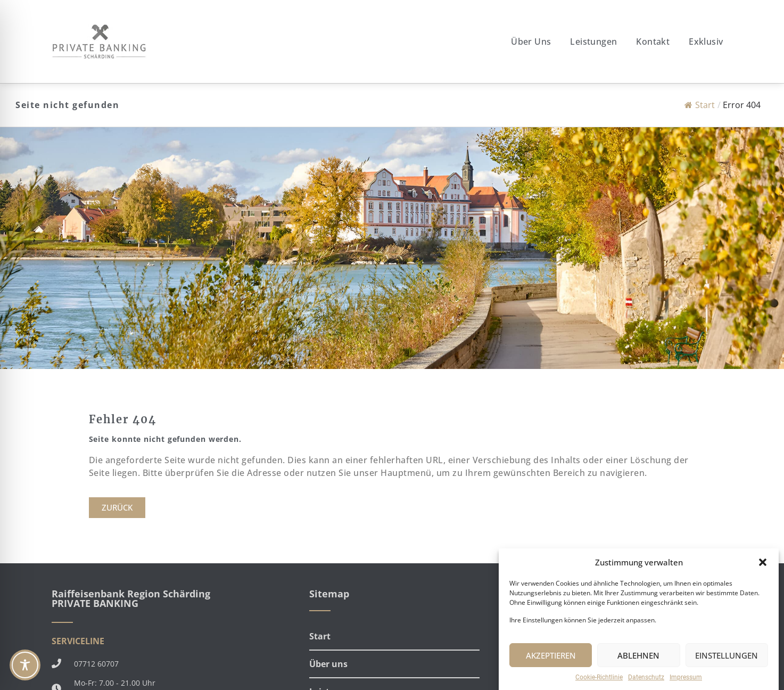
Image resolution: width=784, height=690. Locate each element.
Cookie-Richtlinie (599, 677)
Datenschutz (646, 677)
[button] (763, 562)
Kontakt (653, 42)
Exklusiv (706, 42)
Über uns (531, 42)
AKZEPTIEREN (551, 655)
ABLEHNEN (638, 655)
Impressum (686, 677)
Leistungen (593, 42)
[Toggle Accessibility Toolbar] (25, 665)
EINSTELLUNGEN (727, 655)
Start (700, 105)
